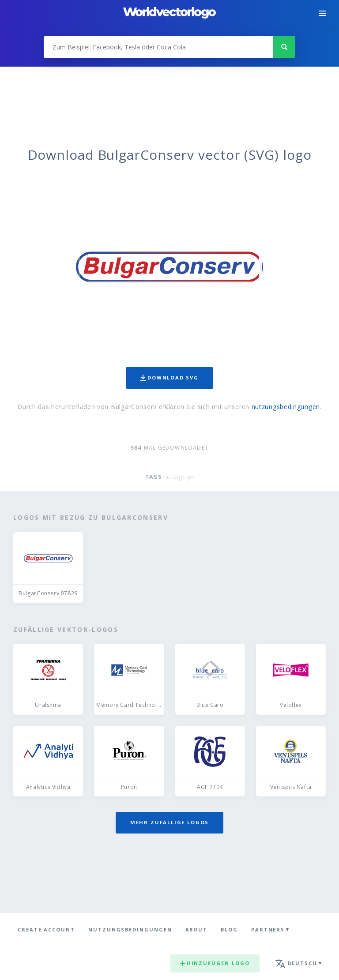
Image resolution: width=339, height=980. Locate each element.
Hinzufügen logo (215, 963)
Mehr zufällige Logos (169, 822)
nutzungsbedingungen (286, 407)
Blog (229, 929)
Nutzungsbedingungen (130, 929)
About (197, 929)
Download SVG (169, 377)
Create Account (46, 929)
